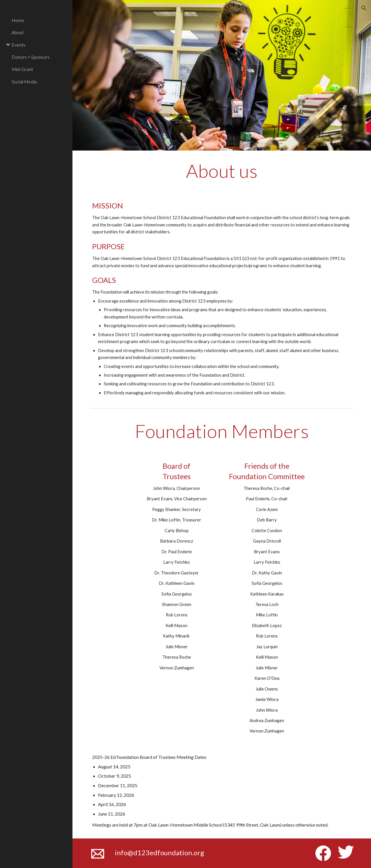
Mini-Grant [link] (22, 69)
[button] (364, 8)
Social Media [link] (24, 82)
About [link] (18, 32)
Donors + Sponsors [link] (31, 57)
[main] (222, 171)
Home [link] (18, 20)
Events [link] (19, 45)
